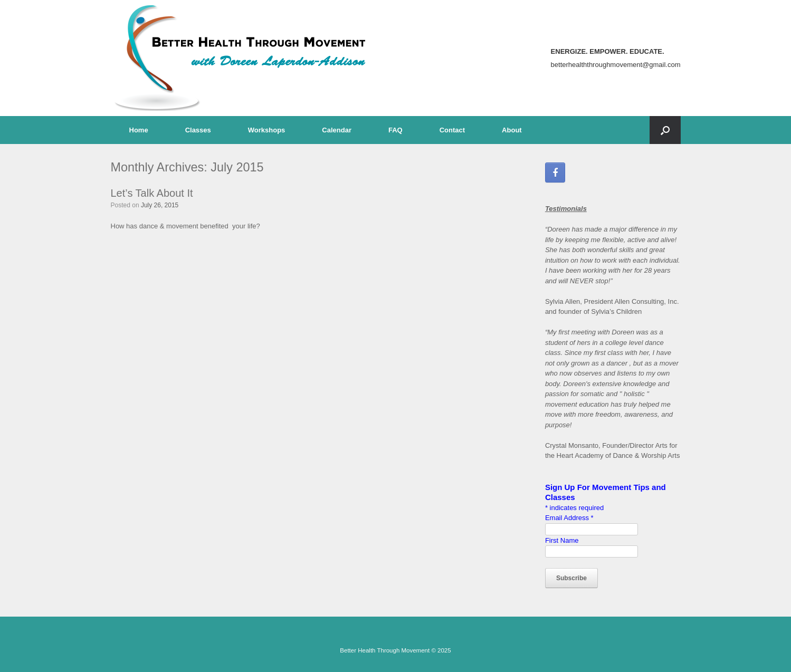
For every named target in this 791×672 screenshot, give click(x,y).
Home (139, 130)
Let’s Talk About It (152, 193)
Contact (452, 130)
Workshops (267, 130)
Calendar (337, 130)
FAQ (395, 130)
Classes (198, 130)
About (512, 130)
